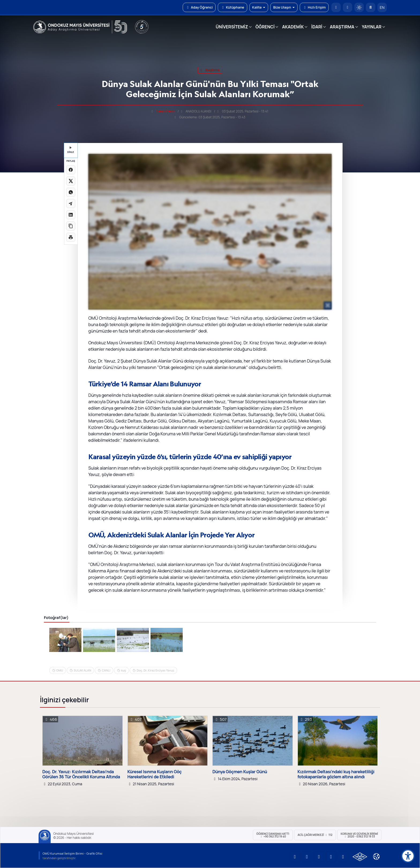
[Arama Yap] (371, 7)
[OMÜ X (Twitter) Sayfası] (331, 857)
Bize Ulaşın (284, 7)
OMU (60, 670)
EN (382, 7)
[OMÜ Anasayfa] (336, 7)
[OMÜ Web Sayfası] (80, 27)
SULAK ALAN (82, 670)
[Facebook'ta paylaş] (71, 170)
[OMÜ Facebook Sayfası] (343, 857)
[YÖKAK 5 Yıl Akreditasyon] (142, 27)
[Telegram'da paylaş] (71, 203)
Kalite (259, 7)
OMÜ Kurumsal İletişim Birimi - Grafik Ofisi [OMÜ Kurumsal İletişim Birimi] (72, 853)
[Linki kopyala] (71, 226)
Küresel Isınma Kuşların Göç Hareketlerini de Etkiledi (155, 774)
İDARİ (317, 27)
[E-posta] (348, 7)
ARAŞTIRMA (342, 27)
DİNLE (71, 150)
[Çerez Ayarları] (376, 856)
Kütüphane (232, 7)
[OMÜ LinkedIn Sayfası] (307, 857)
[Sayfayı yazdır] (71, 237)
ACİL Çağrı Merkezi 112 (315, 835)
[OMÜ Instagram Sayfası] (319, 857)
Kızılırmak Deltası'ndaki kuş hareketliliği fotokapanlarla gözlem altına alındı (336, 774)
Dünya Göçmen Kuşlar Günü (240, 772)
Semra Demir (166, 111)
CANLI (106, 670)
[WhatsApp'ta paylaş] (71, 192)
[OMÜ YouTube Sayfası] (295, 857)
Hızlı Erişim (314, 7)
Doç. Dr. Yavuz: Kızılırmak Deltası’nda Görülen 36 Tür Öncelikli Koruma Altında (81, 774)
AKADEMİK (293, 27)
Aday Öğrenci (199, 7)
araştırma (210, 70)
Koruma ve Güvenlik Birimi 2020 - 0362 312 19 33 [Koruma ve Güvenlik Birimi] (359, 835)
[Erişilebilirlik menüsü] (408, 856)
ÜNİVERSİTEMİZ (232, 27)
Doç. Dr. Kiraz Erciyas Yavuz (155, 670)
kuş (123, 670)
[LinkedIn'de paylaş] (71, 215)
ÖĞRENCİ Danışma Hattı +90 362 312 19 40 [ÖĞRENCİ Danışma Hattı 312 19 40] (273, 835)
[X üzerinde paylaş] (71, 181)
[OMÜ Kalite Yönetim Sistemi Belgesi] (360, 857)
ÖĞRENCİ (265, 27)
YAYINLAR (372, 27)
